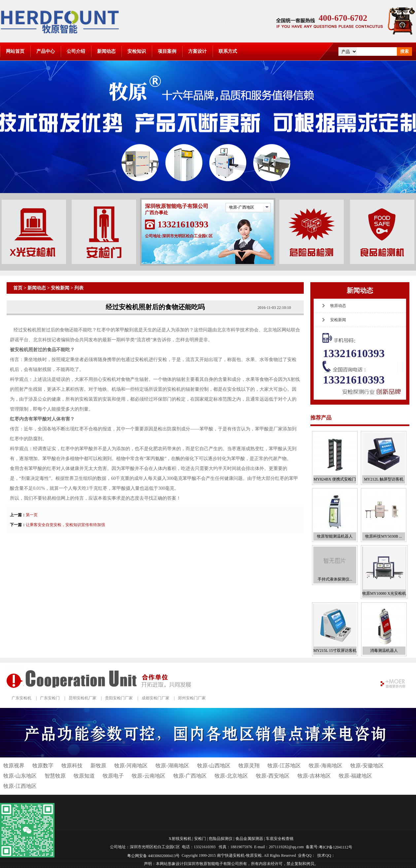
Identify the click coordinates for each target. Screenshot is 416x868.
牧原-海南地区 (325, 766)
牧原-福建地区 (355, 776)
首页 (18, 288)
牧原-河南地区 (131, 766)
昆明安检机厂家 (83, 698)
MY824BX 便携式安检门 (335, 479)
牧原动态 (338, 306)
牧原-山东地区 (20, 776)
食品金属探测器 (249, 839)
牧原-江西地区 (20, 786)
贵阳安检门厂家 (119, 698)
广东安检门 (50, 698)
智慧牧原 (55, 776)
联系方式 (228, 51)
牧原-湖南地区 (172, 766)
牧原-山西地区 (214, 766)
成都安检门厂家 (156, 698)
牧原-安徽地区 (367, 766)
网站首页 (15, 51)
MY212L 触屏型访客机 (383, 479)
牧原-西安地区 (273, 776)
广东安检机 (21, 698)
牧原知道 (84, 776)
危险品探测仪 (221, 839)
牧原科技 (72, 766)
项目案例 (167, 51)
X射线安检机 (180, 839)
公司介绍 (76, 51)
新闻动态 (106, 51)
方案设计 (197, 51)
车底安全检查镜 (280, 839)
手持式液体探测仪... (335, 579)
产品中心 (46, 51)
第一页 (32, 515)
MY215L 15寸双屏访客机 (335, 651)
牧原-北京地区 (231, 776)
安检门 (200, 839)
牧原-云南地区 (148, 776)
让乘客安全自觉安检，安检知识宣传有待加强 (65, 525)
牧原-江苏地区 (284, 766)
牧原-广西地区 (242, 207)
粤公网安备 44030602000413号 (153, 855)
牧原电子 (113, 776)
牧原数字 (43, 766)
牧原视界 (14, 766)
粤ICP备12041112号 (336, 847)
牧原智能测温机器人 (335, 536)
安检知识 (137, 51)
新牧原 (98, 766)
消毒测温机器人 (384, 651)
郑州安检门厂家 (192, 698)
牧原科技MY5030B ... (383, 536)
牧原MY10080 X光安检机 (384, 593)
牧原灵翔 (249, 766)
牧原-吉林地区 (314, 776)
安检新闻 (60, 288)
